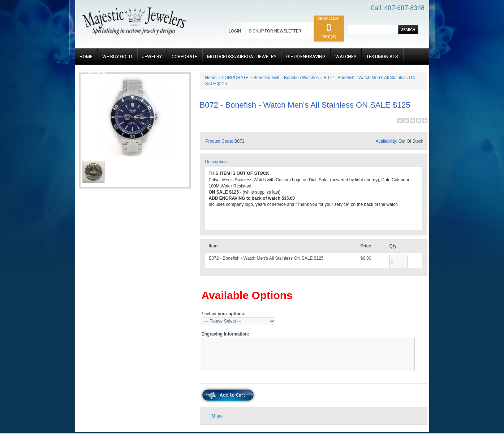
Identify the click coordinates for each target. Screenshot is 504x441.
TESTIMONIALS (382, 57)
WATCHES (346, 57)
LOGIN (235, 31)
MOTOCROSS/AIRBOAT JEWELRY (242, 57)
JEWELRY (152, 57)
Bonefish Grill (266, 78)
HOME (86, 57)
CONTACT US (93, 74)
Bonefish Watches (301, 78)
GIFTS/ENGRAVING (306, 57)
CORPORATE (184, 57)
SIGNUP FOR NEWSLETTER (275, 31)
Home (211, 78)
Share (217, 416)
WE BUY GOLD (117, 57)
